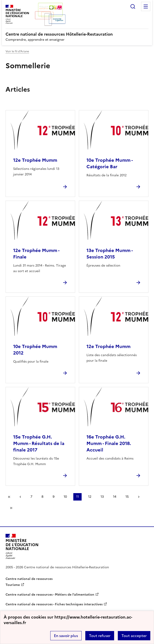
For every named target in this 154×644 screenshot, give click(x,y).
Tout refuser (100, 636)
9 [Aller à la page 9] (53, 497)
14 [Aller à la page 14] (115, 497)
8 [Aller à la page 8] (42, 497)
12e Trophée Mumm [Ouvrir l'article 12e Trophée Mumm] (35, 160)
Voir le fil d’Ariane (17, 51)
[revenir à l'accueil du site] (77, 34)
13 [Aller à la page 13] (102, 497)
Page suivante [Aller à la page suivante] (139, 497)
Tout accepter (134, 636)
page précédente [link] (20, 497)
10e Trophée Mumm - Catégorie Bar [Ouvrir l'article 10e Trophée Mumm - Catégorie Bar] (110, 163)
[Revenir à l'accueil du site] (22, 546)
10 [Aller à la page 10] (65, 497)
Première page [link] (9, 497)
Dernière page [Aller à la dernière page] (11, 508)
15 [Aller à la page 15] (127, 497)
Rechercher (133, 6)
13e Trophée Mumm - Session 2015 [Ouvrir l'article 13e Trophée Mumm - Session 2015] (110, 254)
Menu (146, 6)
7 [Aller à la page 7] (31, 497)
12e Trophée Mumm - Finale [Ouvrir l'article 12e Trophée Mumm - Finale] (36, 254)
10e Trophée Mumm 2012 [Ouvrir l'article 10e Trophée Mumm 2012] (35, 350)
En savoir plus (66, 636)
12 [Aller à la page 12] (90, 497)
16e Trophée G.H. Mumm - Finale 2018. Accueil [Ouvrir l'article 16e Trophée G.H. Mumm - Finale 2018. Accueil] (109, 443)
